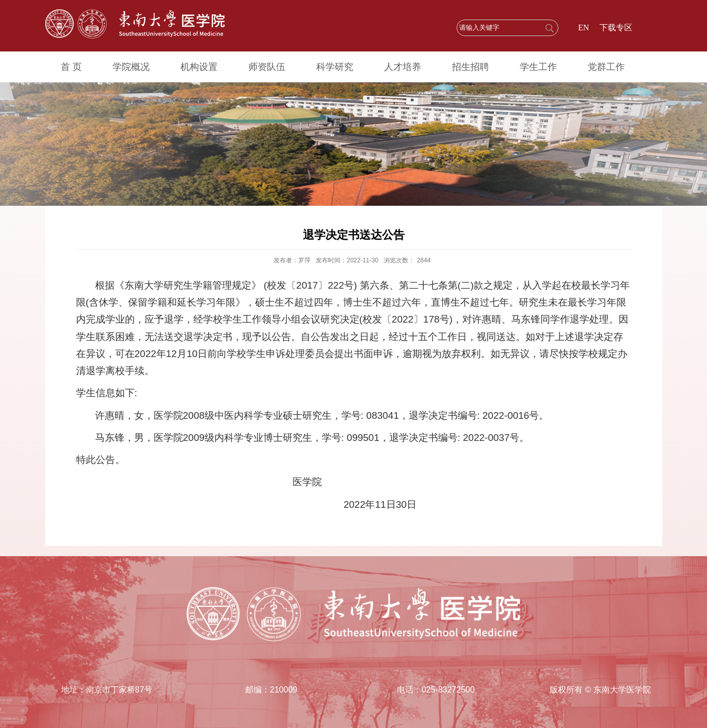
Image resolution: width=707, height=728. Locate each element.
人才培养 (403, 67)
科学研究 (335, 67)
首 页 (71, 67)
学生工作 (538, 67)
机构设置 (199, 67)
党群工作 (606, 67)
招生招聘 (470, 67)
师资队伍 (267, 67)
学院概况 (131, 67)
